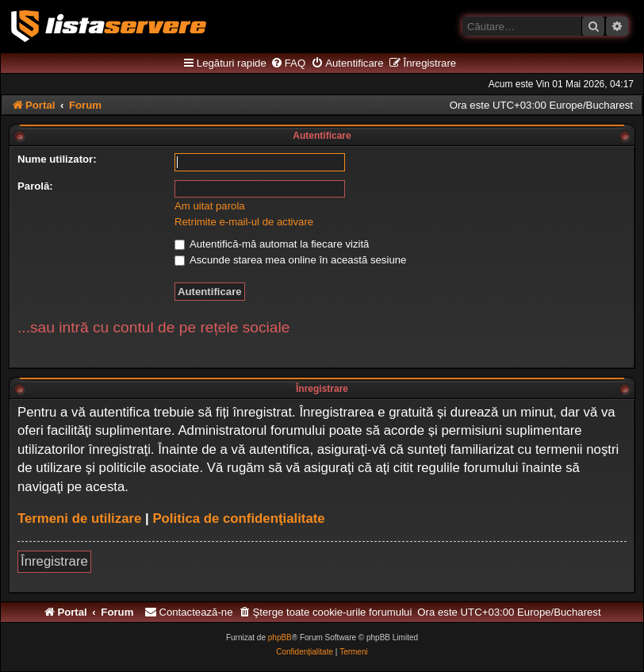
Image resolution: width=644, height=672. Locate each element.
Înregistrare (54, 561)
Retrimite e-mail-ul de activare (244, 222)
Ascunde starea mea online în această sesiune (290, 260)
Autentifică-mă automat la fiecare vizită (272, 244)
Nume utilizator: (57, 159)
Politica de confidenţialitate (238, 518)
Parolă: (35, 186)
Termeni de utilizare (79, 518)
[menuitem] (288, 63)
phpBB (280, 637)
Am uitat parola (210, 206)
